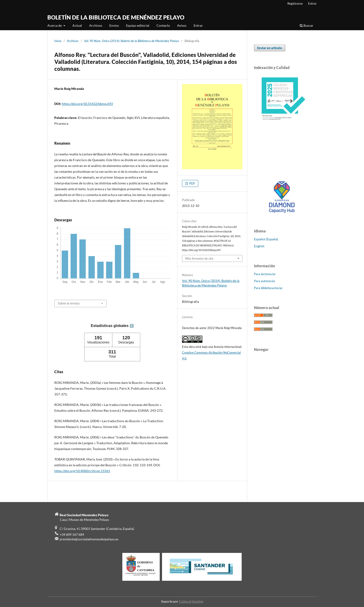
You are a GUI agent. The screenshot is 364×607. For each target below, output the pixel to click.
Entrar (198, 25)
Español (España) (266, 239)
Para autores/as (265, 281)
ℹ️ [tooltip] (132, 326)
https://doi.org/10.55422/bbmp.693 (87, 104)
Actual (77, 25)
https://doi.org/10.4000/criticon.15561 (82, 471)
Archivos (96, 25)
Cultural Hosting (191, 601)
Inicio (58, 41)
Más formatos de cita (199, 258)
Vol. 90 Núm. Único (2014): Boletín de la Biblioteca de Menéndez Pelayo (132, 41)
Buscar (307, 25)
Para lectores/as (265, 274)
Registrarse (295, 3)
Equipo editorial (138, 25)
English (259, 246)
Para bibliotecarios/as (268, 288)
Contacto (163, 25)
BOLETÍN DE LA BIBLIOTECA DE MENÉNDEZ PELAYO (116, 17)
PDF (192, 183)
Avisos (182, 25)
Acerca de (55, 25)
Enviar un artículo (270, 48)
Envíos (114, 25)
